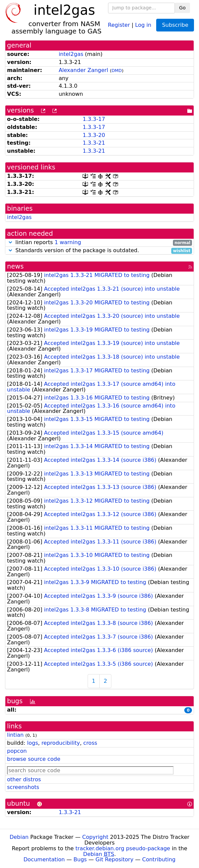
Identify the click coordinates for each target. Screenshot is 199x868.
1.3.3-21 (94, 143)
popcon (17, 751)
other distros (24, 779)
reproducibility (61, 743)
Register (119, 25)
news (15, 266)
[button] (10, 242)
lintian (15, 735)
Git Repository (115, 859)
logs (33, 743)
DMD (117, 70)
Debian (19, 837)
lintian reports (99, 243)
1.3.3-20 (94, 135)
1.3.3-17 (94, 119)
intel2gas (71, 54)
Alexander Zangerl (83, 70)
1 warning (68, 242)
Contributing (159, 859)
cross (90, 743)
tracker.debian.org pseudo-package (123, 848)
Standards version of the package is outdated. (99, 251)
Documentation (44, 859)
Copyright (95, 837)
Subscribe (175, 25)
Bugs (80, 859)
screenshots (23, 787)
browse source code (34, 759)
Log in (143, 25)
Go (182, 8)
